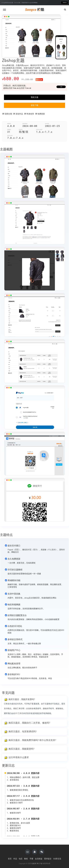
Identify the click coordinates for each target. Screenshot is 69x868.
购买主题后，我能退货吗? (21, 749)
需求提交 (48, 859)
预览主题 (35, 97)
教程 (26, 859)
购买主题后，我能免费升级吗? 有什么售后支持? (32, 740)
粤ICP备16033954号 (43, 863)
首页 (10, 859)
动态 (21, 859)
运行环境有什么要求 (19, 757)
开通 (61, 87)
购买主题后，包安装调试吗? (23, 731)
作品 (15, 859)
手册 (31, 859)
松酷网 (34, 863)
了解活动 (65, 3)
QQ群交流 (57, 859)
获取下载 (35, 105)
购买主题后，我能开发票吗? (22, 699)
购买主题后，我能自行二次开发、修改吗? (29, 723)
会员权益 (39, 859)
